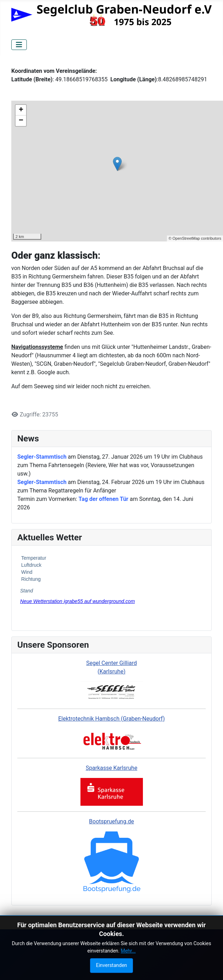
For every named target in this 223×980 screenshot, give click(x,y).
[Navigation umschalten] (19, 45)
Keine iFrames (111, 587)
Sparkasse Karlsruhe (111, 768)
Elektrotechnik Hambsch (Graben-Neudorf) (111, 719)
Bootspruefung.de (111, 821)
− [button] (21, 121)
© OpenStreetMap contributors (195, 238)
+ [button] (21, 110)
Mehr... (128, 951)
